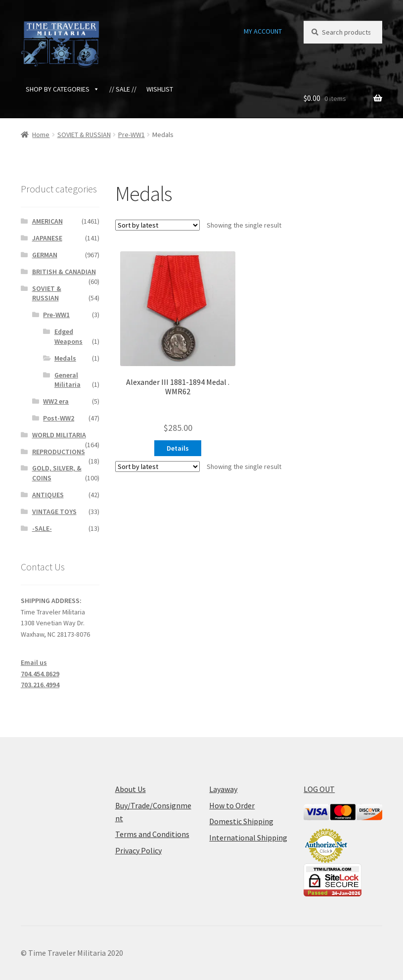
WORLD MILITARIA (59, 435)
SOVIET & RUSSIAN (84, 135)
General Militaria (67, 380)
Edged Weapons (68, 336)
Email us (34, 662)
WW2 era (56, 401)
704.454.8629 (40, 674)
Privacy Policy (138, 850)
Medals (65, 358)
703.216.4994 (40, 685)
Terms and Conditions (152, 834)
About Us (131, 789)
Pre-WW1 (132, 135)
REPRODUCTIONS (59, 452)
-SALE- (42, 528)
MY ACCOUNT (263, 31)
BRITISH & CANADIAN (64, 272)
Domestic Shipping (241, 821)
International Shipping (248, 838)
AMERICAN (47, 221)
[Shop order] (157, 225)
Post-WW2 (59, 418)
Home (41, 135)
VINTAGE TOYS (54, 512)
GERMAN (45, 255)
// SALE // (123, 89)
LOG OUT (319, 789)
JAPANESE (47, 238)
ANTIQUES (48, 495)
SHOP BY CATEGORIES (63, 89)
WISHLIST (160, 89)
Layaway (223, 789)
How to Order (232, 805)
